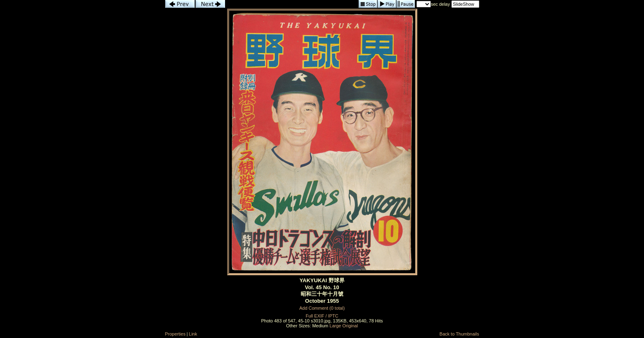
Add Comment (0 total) (322, 308)
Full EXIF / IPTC (322, 316)
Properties (175, 334)
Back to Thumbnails (459, 334)
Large (335, 326)
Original (350, 326)
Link (193, 334)
